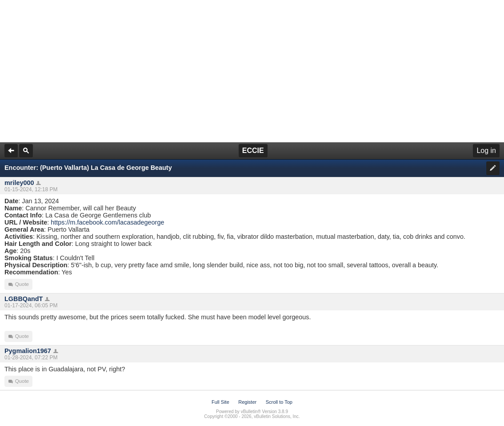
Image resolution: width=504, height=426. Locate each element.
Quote (18, 284)
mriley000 (19, 183)
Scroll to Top (279, 402)
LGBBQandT (24, 299)
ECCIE (253, 151)
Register (247, 402)
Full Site (220, 402)
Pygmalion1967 (28, 351)
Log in (486, 151)
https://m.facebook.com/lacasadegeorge (107, 222)
